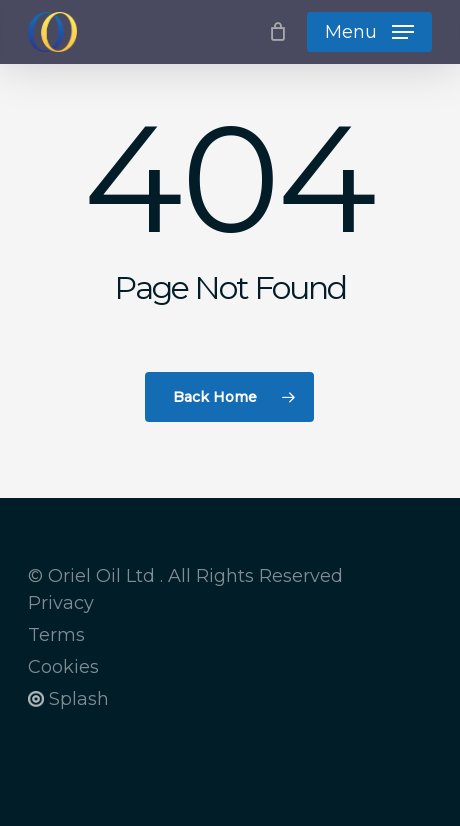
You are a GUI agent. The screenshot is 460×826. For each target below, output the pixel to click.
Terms (56, 635)
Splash (68, 699)
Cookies (63, 667)
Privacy (61, 603)
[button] (369, 32)
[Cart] (277, 32)
